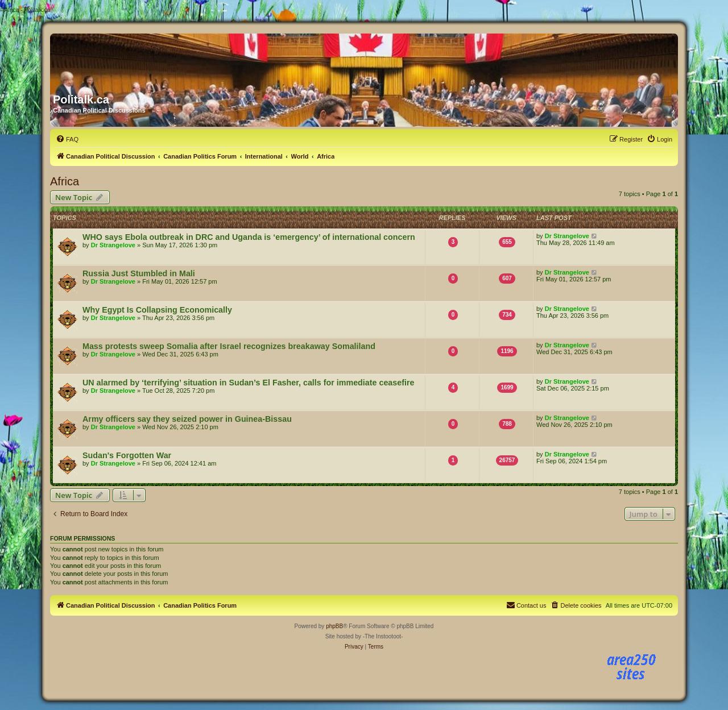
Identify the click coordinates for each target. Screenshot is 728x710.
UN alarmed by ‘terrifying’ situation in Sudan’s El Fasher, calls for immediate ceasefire (248, 383)
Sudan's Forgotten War (127, 455)
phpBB (334, 626)
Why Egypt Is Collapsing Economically (157, 310)
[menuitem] (67, 139)
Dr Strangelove (113, 245)
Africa (65, 181)
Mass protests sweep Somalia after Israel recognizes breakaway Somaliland (229, 346)
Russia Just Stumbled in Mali (139, 273)
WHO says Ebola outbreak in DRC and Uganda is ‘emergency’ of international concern (249, 237)
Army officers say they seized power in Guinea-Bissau (187, 419)
